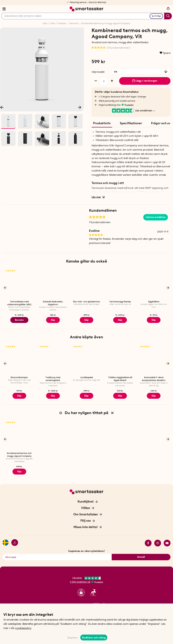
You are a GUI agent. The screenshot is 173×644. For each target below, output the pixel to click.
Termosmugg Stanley (120, 302)
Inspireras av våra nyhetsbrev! (86, 549)
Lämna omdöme (156, 217)
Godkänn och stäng (94, 638)
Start (45, 23)
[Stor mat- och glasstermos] (87, 284)
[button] (81, 590)
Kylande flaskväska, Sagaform (53, 303)
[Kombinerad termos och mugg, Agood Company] (19, 433)
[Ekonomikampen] (19, 358)
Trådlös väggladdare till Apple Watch (120, 378)
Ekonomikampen (19, 377)
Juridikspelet (86, 377)
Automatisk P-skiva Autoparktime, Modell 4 (154, 378)
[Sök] (87, 16)
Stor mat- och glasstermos (86, 302)
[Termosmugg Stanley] (120, 284)
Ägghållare (154, 302)
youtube (167, 541)
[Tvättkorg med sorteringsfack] (53, 358)
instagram (158, 541)
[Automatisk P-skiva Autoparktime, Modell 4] (154, 358)
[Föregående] (5, 287)
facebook (148, 541)
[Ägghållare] (154, 284)
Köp (86, 320)
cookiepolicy (23, 628)
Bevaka (19, 320)
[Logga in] (13, 541)
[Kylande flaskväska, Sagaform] (53, 284)
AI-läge (156, 16)
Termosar (74, 23)
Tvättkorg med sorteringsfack (53, 378)
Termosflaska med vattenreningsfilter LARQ (19, 303)
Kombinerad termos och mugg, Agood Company (106, 23)
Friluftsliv (62, 23)
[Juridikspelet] (87, 358)
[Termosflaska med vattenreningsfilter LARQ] (19, 284)
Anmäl (141, 555)
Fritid (53, 23)
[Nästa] (80, 107)
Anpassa (72, 638)
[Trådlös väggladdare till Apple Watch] (120, 358)
